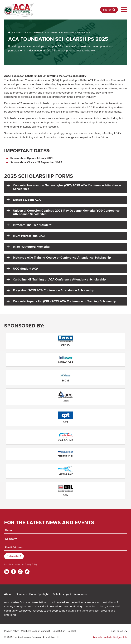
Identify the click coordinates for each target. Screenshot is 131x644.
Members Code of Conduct (35, 631)
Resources (80, 594)
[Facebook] (13, 572)
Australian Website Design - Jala (110, 637)
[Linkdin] (7, 572)
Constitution (59, 631)
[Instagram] (20, 572)
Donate (20, 594)
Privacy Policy (31, 564)
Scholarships (52, 32)
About (8, 594)
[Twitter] (27, 572)
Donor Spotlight (39, 594)
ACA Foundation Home (34, 32)
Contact (72, 631)
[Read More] (65, 341)
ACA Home (14, 32)
